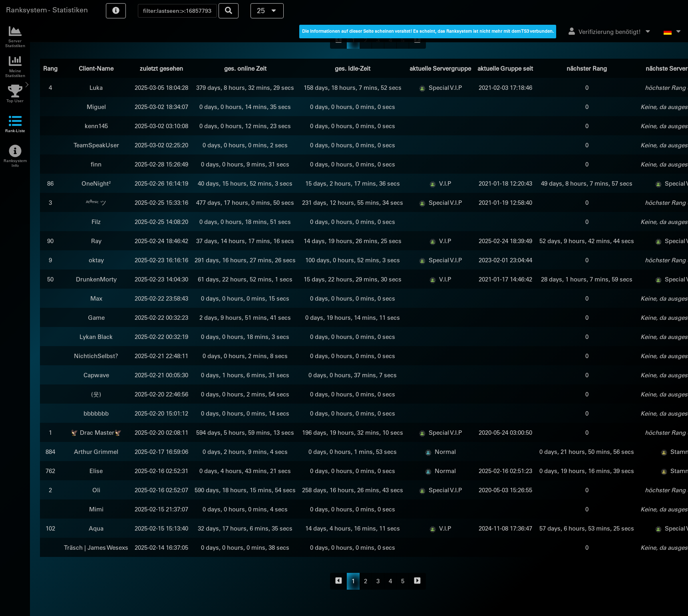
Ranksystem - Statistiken (47, 10)
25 (267, 11)
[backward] (339, 581)
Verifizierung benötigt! (610, 32)
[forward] (417, 581)
